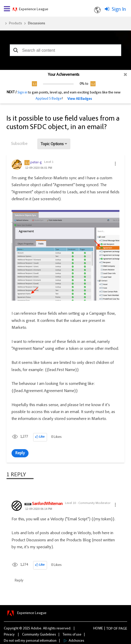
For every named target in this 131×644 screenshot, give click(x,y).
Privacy (9, 635)
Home (98, 629)
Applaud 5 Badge (49, 99)
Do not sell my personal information (30, 641)
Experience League (34, 9)
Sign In (119, 9)
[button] (16, 50)
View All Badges (80, 99)
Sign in (22, 93)
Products (16, 24)
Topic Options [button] (52, 144)
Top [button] (110, 629)
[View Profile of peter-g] (36, 163)
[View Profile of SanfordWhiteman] (47, 504)
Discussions (37, 24)
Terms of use (72, 635)
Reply (20, 453)
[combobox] (65, 50)
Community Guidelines (39, 635)
